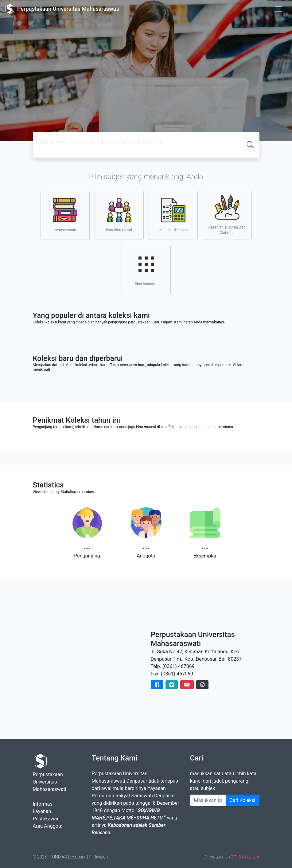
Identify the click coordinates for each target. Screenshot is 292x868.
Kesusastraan (65, 215)
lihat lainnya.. (146, 269)
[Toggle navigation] (278, 9)
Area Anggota (48, 826)
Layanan (42, 811)
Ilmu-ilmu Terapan (173, 215)
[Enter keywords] (208, 800)
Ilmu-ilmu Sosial (119, 215)
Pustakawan (46, 819)
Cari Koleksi (243, 800)
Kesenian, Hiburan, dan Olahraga (227, 215)
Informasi (43, 804)
